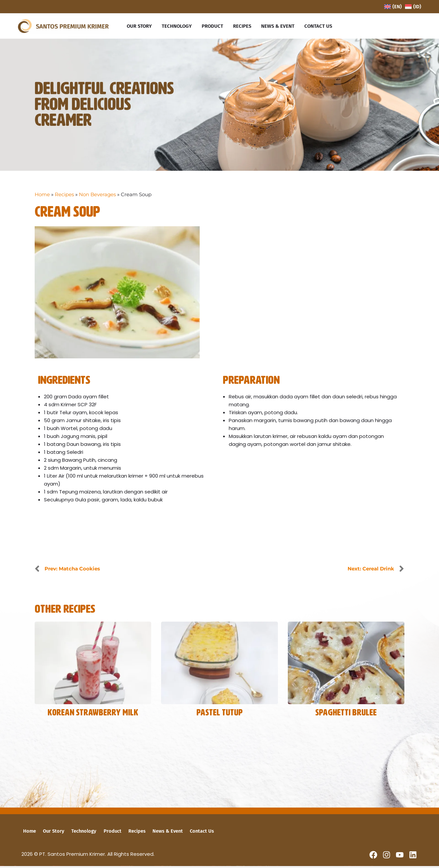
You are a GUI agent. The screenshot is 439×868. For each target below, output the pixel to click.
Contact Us (191, 833)
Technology (79, 833)
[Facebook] (373, 857)
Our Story (51, 833)
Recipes (64, 196)
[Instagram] (387, 857)
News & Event (158, 833)
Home (42, 196)
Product (106, 833)
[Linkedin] (413, 857)
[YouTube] (400, 857)
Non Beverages (97, 196)
